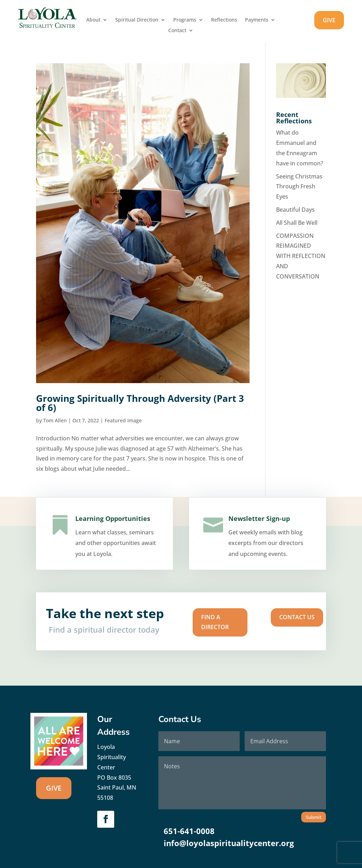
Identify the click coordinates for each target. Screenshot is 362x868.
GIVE (329, 20)
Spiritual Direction (137, 20)
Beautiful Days (295, 210)
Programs (185, 20)
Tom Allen (55, 420)
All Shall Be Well (297, 223)
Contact (177, 31)
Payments (257, 20)
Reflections (224, 20)
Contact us (246, 619)
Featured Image (123, 420)
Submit (314, 817)
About (93, 20)
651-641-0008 (189, 831)
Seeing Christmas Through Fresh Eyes (299, 187)
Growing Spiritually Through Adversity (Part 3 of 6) (140, 403)
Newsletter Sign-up (259, 528)
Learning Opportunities (112, 527)
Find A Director (200, 622)
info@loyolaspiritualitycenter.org (229, 843)
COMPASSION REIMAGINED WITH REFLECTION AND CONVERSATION (301, 256)
